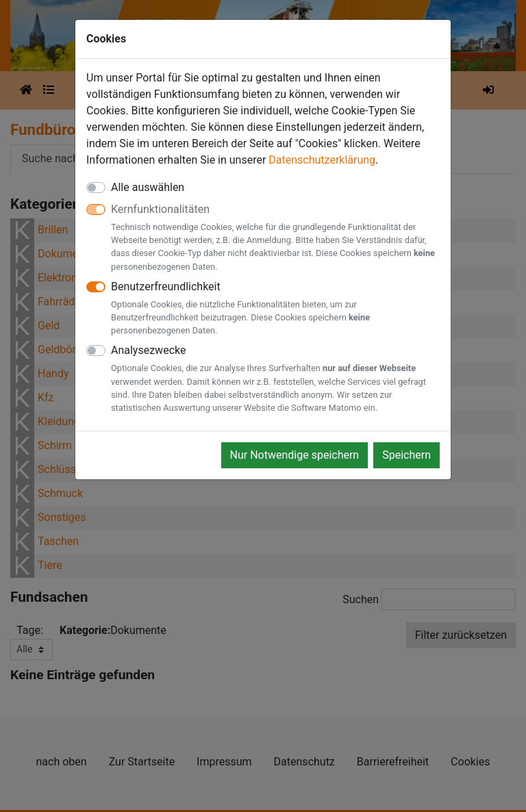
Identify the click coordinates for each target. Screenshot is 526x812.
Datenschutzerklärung (322, 160)
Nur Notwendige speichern (295, 455)
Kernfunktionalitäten (275, 238)
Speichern (406, 455)
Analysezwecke (275, 379)
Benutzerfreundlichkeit (275, 309)
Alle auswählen (148, 187)
